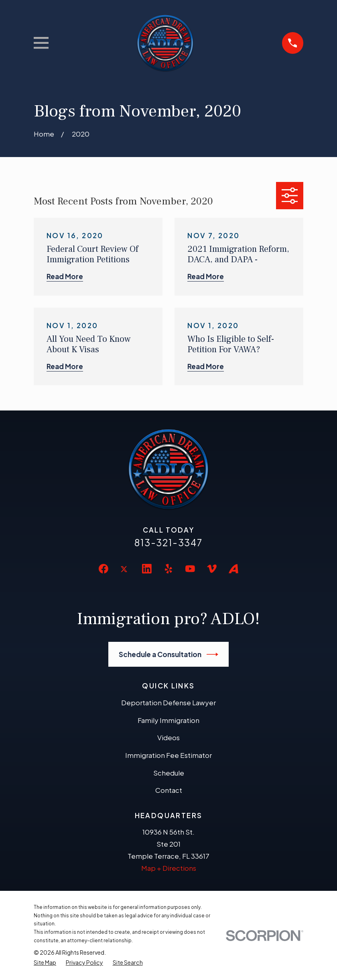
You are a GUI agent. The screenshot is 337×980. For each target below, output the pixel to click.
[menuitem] (45, 963)
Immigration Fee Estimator (168, 755)
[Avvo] (233, 569)
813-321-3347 (168, 542)
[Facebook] (104, 569)
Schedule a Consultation (169, 654)
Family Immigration (168, 720)
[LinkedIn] (147, 569)
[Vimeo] (212, 569)
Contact (169, 790)
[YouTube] (190, 569)
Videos (168, 737)
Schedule (169, 773)
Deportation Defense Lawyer (168, 702)
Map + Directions (169, 868)
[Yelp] (168, 569)
